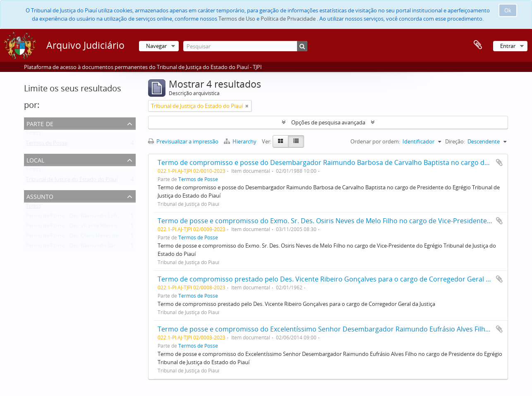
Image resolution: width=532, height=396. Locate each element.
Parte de (40, 123)
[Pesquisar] (245, 46)
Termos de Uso (237, 19)
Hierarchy (241, 141)
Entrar (508, 46)
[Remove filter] (247, 106)
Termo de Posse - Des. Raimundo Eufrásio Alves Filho (90, 217)
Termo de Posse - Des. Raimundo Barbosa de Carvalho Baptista (103, 247)
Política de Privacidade (288, 19)
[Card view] (280, 141)
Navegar (156, 46)
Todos (33, 135)
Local (35, 159)
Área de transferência (478, 45)
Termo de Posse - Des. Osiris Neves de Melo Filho (85, 237)
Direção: (455, 141)
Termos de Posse (47, 145)
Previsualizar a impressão (183, 141)
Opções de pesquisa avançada (328, 122)
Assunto (40, 196)
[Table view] (296, 141)
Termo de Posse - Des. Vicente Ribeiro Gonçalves (85, 227)
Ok (508, 10)
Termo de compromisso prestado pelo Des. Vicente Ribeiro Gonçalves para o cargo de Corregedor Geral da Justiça (337, 279)
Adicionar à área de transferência (499, 162)
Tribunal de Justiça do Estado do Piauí (72, 181)
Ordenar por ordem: (375, 141)
